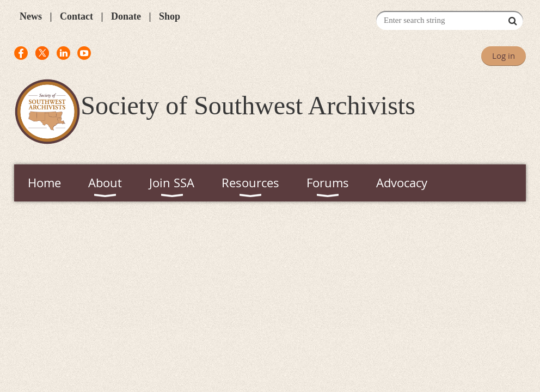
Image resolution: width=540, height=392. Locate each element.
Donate (126, 16)
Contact (76, 16)
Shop (170, 16)
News (31, 16)
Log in (504, 56)
